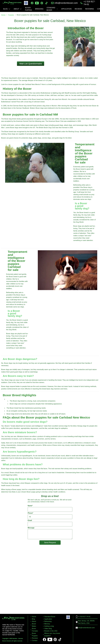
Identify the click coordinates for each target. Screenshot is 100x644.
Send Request (50, 542)
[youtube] (37, 3)
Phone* (50, 516)
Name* (50, 508)
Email (50, 523)
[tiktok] (46, 3)
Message (50, 533)
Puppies (11, 15)
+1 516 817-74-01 (89, 3)
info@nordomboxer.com (66, 3)
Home (3, 15)
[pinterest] (42, 3)
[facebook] (32, 3)
